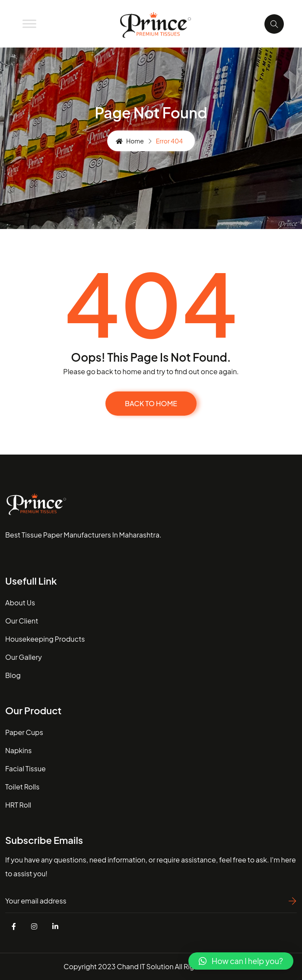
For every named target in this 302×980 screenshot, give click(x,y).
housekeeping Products (45, 639)
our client (22, 621)
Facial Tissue (25, 768)
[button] (241, 961)
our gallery (24, 657)
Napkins (18, 750)
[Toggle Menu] (29, 24)
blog (13, 675)
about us (20, 603)
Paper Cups (24, 732)
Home (130, 141)
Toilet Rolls (22, 787)
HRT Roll (18, 805)
